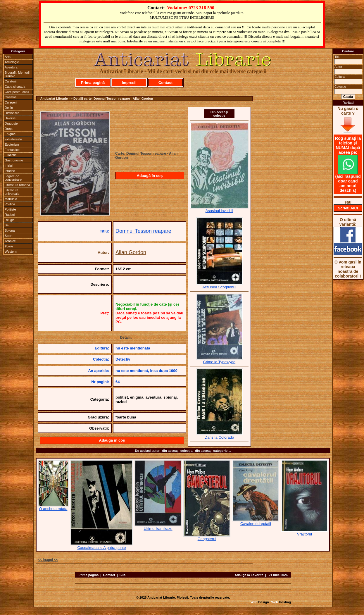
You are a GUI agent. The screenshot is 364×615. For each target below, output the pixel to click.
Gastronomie (14, 160)
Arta (8, 57)
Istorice (10, 171)
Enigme (10, 134)
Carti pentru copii (17, 92)
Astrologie (12, 62)
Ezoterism (12, 144)
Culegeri (11, 102)
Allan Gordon (131, 252)
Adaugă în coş (150, 176)
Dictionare (12, 113)
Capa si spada (15, 87)
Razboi (10, 215)
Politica (10, 204)
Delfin (9, 108)
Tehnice (10, 241)
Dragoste (11, 123)
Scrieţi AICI (348, 208)
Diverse (10, 118)
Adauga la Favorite (249, 575)
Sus (123, 575)
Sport (8, 236)
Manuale (11, 199)
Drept (9, 129)
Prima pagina (88, 575)
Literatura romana (17, 185)
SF (7, 225)
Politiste (10, 209)
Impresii (129, 83)
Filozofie (11, 155)
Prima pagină (93, 83)
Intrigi (9, 166)
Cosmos (11, 97)
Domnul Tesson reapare (143, 231)
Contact (165, 83)
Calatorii (11, 81)
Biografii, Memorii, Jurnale (18, 74)
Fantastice (12, 150)
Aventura (11, 67)
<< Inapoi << (48, 560)
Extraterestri (13, 139)
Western (11, 251)
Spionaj (10, 230)
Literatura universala (12, 192)
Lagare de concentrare (13, 178)
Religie (10, 220)
